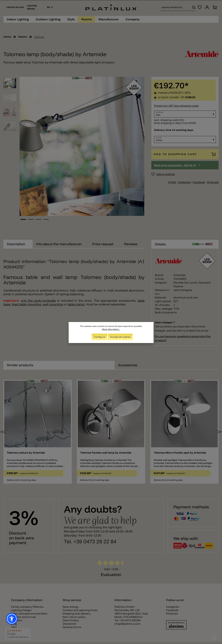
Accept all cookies (120, 337)
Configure (99, 337)
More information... (111, 329)
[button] (12, 619)
